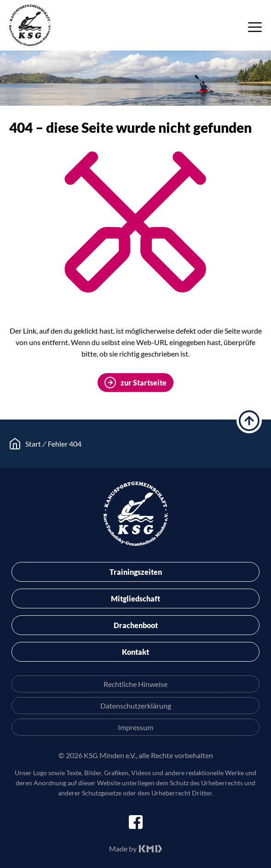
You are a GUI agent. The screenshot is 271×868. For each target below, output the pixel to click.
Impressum (135, 727)
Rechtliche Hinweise (135, 684)
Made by (123, 848)
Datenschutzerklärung (136, 706)
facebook (136, 822)
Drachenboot (136, 625)
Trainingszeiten (136, 572)
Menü (255, 27)
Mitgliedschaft (135, 599)
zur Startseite (144, 383)
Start (33, 444)
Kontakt (135, 652)
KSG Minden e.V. (30, 25)
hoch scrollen (249, 421)
